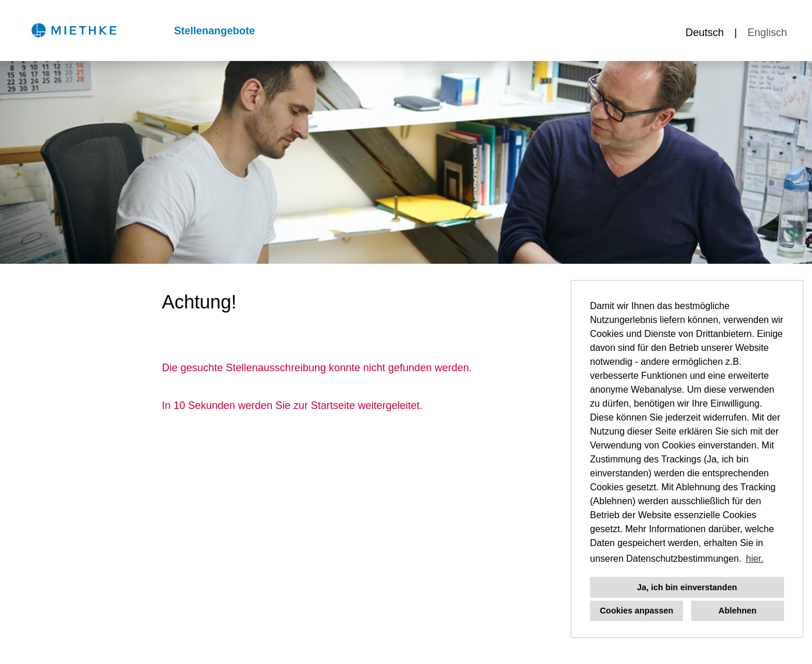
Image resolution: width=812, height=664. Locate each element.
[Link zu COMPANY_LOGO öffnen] (74, 30)
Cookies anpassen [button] (636, 611)
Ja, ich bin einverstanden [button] (687, 587)
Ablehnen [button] (738, 611)
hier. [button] (754, 559)
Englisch (767, 33)
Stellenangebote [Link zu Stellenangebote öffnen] (214, 31)
